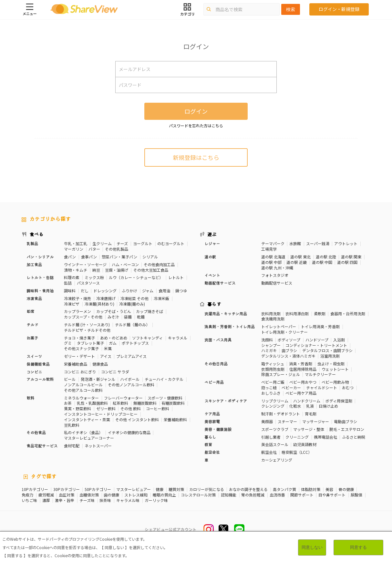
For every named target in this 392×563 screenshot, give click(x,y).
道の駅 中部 (271, 262)
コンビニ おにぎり (80, 372)
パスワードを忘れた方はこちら (196, 125)
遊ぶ (212, 234)
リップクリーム (275, 401)
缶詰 (68, 283)
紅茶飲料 (120, 403)
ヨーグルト (143, 243)
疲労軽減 (46, 495)
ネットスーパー (98, 446)
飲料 (30, 398)
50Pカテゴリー (98, 489)
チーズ (122, 243)
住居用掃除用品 (303, 369)
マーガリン (74, 249)
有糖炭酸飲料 (173, 403)
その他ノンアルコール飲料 (131, 385)
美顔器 (267, 421)
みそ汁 (113, 317)
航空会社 (212, 452)
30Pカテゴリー (67, 489)
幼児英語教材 (305, 444)
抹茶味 (105, 500)
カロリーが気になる (207, 489)
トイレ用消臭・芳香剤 (320, 326)
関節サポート (302, 495)
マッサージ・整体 (309, 429)
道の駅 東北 (300, 257)
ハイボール (130, 379)
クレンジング (273, 406)
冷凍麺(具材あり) (99, 304)
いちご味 (29, 500)
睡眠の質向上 (164, 495)
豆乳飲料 (72, 425)
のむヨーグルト (171, 243)
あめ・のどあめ (114, 338)
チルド (32, 324)
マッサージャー (316, 421)
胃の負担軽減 (253, 495)
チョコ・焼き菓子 (79, 338)
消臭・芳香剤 (301, 364)
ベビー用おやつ (303, 382)
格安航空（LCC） (297, 452)
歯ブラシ (289, 350)
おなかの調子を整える (248, 489)
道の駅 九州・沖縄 (277, 268)
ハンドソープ (317, 340)
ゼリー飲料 (106, 408)
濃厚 (46, 500)
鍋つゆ (181, 291)
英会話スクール (275, 444)
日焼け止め (328, 406)
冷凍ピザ (72, 304)
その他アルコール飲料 (83, 390)
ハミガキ (269, 350)
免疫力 (27, 495)
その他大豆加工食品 (151, 270)
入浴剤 (339, 340)
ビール (70, 379)
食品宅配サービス (42, 446)
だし (85, 291)
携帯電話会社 (325, 437)
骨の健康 (346, 489)
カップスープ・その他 (83, 317)
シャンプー (271, 345)
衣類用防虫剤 (273, 369)
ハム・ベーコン (125, 264)
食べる (36, 234)
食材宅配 (72, 446)
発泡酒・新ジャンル (98, 379)
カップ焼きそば (150, 311)
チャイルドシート (322, 387)
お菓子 (32, 338)
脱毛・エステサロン (347, 429)
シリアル (150, 257)
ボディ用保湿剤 (339, 401)
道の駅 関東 (351, 257)
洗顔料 (267, 340)
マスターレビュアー (134, 489)
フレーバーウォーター (123, 398)
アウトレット (346, 243)
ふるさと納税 (354, 437)
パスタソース (88, 283)
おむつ (348, 387)
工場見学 (269, 249)
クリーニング (297, 437)
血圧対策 (67, 495)
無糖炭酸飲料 (145, 403)
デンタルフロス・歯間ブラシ (327, 350)
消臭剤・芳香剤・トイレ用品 (230, 326)
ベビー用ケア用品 (301, 393)
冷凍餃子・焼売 (77, 298)
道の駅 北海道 (273, 257)
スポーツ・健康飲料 (165, 398)
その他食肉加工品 (159, 264)
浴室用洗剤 (330, 356)
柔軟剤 (320, 313)
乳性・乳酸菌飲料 (92, 403)
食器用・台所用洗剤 (348, 313)
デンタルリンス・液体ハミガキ (288, 356)
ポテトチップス (135, 343)
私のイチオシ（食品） (83, 432)
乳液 (310, 406)
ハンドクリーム (307, 401)
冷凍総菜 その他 (134, 298)
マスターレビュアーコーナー (89, 438)
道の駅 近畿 (297, 262)
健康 (160, 489)
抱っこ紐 (269, 387)
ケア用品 (212, 414)
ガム (113, 343)
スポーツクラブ (275, 429)
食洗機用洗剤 (273, 319)
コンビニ (34, 372)
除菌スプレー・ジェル (281, 374)
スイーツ (34, 356)
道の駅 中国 (322, 262)
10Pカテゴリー (35, 489)
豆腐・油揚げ (117, 270)
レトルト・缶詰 (40, 277)
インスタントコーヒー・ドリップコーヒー (101, 414)
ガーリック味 (156, 500)
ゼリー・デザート (79, 356)
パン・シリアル (40, 257)
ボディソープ (289, 340)
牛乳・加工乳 (76, 243)
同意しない (312, 547)
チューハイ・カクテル (164, 379)
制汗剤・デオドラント (281, 414)
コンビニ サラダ (115, 372)
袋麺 (128, 317)
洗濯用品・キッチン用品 (226, 313)
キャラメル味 (128, 500)
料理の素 (72, 277)
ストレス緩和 (136, 495)
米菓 (108, 348)
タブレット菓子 (90, 343)
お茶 (68, 403)
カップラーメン (77, 311)
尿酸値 (356, 495)
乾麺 (141, 317)
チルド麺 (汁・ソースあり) (87, 324)
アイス (106, 356)
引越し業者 (271, 437)
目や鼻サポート (332, 495)
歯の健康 (111, 495)
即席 (30, 311)
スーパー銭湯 (318, 243)
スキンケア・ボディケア (226, 401)
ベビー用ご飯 (273, 382)
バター (94, 249)
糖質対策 (176, 489)
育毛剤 (311, 414)
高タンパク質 (284, 489)
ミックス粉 (94, 277)
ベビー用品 (214, 382)
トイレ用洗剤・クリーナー (284, 332)
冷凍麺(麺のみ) (132, 304)
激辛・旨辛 (65, 500)
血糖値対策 (89, 495)
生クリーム (102, 243)
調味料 (70, 291)
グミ (68, 343)
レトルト (176, 277)
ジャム (148, 291)
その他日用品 (216, 364)
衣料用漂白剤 (297, 313)
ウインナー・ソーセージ (85, 264)
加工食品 (34, 264)
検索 (291, 9)
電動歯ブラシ (346, 421)
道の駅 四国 (347, 262)
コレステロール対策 (198, 495)
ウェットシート (335, 369)
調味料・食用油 (40, 291)
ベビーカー (291, 387)
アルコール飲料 (40, 379)
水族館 (295, 243)
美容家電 (212, 421)
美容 (329, 489)
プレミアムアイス (131, 356)
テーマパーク (273, 243)
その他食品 (36, 432)
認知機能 (229, 495)
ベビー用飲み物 (335, 382)
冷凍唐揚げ (106, 298)
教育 (208, 444)
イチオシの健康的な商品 (129, 432)
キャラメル (178, 338)
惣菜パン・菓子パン (119, 257)
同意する (358, 547)
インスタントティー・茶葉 (87, 419)
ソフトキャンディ (147, 338)
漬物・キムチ (76, 270)
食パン (70, 257)
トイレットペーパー (279, 326)
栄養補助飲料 (175, 419)
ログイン (196, 111)
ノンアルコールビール (83, 385)
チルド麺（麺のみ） (132, 324)
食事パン (89, 257)
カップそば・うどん (114, 311)
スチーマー (287, 421)
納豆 (96, 270)
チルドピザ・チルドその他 (87, 330)
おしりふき (271, 393)
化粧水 (295, 406)
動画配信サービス (220, 283)
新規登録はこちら (196, 157)
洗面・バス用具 (218, 340)
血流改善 (277, 495)
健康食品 (100, 364)
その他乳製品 (117, 249)
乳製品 (32, 243)
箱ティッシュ (273, 364)
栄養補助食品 (76, 364)
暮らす (214, 304)
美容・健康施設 (218, 429)
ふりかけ (129, 291)
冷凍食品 (34, 298)
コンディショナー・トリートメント (316, 345)
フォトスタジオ (275, 275)
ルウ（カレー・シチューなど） (136, 277)
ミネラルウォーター (81, 398)
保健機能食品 (38, 364)
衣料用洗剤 (271, 313)
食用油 (164, 291)
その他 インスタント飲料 (137, 419)
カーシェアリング (277, 460)
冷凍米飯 (161, 298)
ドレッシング (105, 291)
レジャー (212, 243)
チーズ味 (87, 500)
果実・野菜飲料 (77, 408)
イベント (212, 275)
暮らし (210, 437)
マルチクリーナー (320, 374)
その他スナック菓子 (81, 348)
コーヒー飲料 (158, 408)
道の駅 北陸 (326, 257)
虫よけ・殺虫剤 (331, 364)
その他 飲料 (131, 408)
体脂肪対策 (311, 489)
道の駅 (210, 257)
